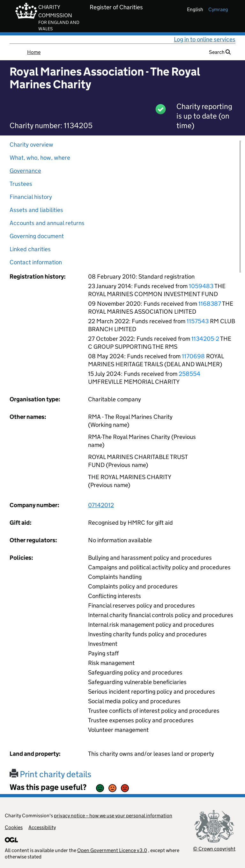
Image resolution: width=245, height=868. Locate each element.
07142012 (101, 505)
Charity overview (31, 145)
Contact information (36, 262)
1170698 (193, 356)
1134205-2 (205, 339)
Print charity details (50, 774)
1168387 (210, 304)
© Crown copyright (214, 849)
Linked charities (30, 249)
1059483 (201, 286)
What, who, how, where (40, 158)
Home (34, 52)
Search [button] (220, 52)
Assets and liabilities (36, 210)
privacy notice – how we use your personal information (113, 816)
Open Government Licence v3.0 (112, 850)
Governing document (37, 236)
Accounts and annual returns (47, 223)
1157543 (198, 321)
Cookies (14, 827)
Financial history (31, 197)
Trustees (21, 184)
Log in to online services (205, 39)
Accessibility (42, 827)
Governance (25, 171)
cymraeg (218, 9)
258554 (189, 374)
